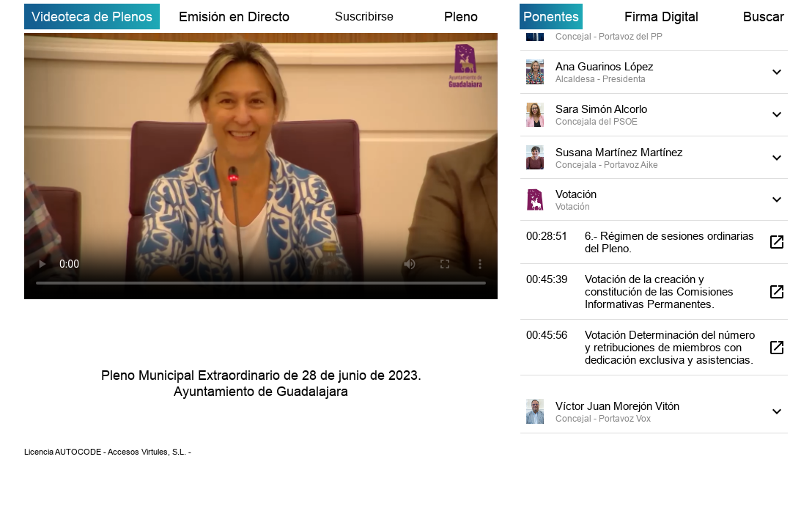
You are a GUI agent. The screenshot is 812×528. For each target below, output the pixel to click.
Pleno (461, 16)
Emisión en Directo (234, 16)
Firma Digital (661, 16)
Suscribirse (364, 16)
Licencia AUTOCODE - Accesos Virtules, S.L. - (108, 452)
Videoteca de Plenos (92, 16)
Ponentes (551, 16)
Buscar (764, 16)
